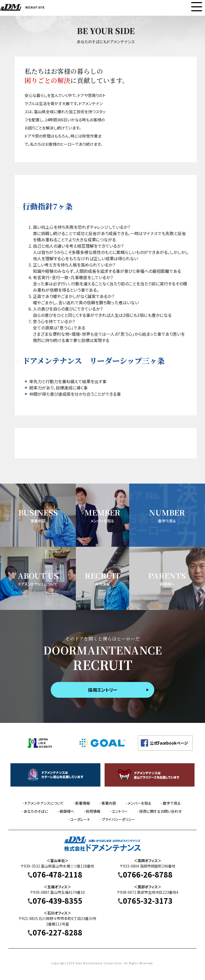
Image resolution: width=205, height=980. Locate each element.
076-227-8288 (58, 932)
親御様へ (67, 811)
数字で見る (172, 803)
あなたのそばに (36, 811)
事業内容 (109, 803)
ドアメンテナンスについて (44, 803)
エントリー (120, 811)
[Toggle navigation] (197, 7)
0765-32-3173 (148, 901)
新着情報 (83, 803)
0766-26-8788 (148, 874)
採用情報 (93, 811)
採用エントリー (103, 690)
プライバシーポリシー (118, 819)
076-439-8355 (58, 901)
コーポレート (80, 819)
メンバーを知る (139, 803)
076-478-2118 (58, 874)
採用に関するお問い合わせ (161, 811)
